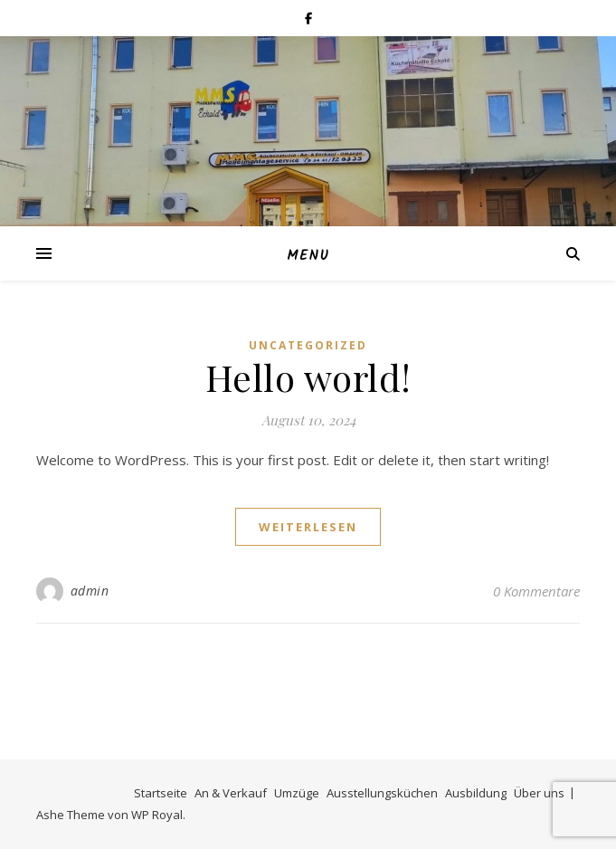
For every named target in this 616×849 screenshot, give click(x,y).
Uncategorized (308, 345)
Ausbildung (476, 793)
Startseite (161, 793)
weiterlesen (308, 527)
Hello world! (308, 377)
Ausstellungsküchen (382, 793)
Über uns (539, 793)
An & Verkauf (231, 793)
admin (90, 591)
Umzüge (297, 793)
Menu (308, 256)
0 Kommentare (536, 591)
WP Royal (157, 815)
